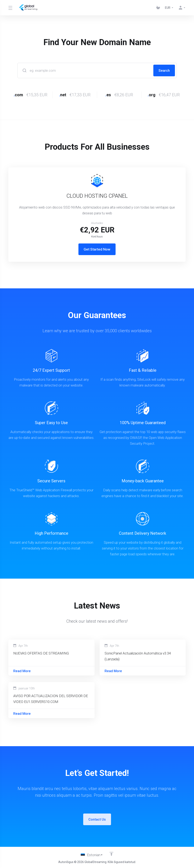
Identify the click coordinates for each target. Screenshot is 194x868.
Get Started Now (97, 249)
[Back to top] (111, 854)
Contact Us (97, 820)
